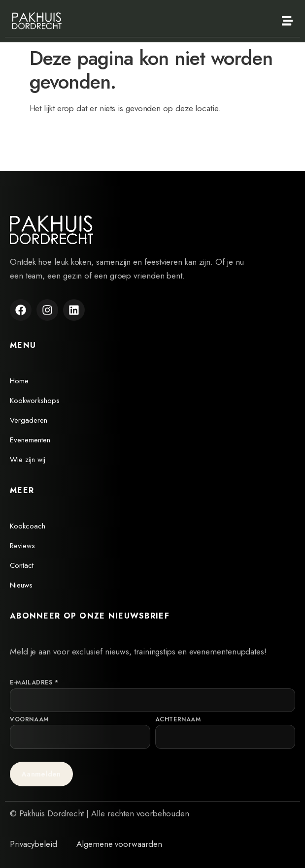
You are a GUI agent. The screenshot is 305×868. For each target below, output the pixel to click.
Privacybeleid (34, 844)
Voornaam (29, 719)
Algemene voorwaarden (119, 844)
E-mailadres (34, 682)
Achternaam (178, 719)
